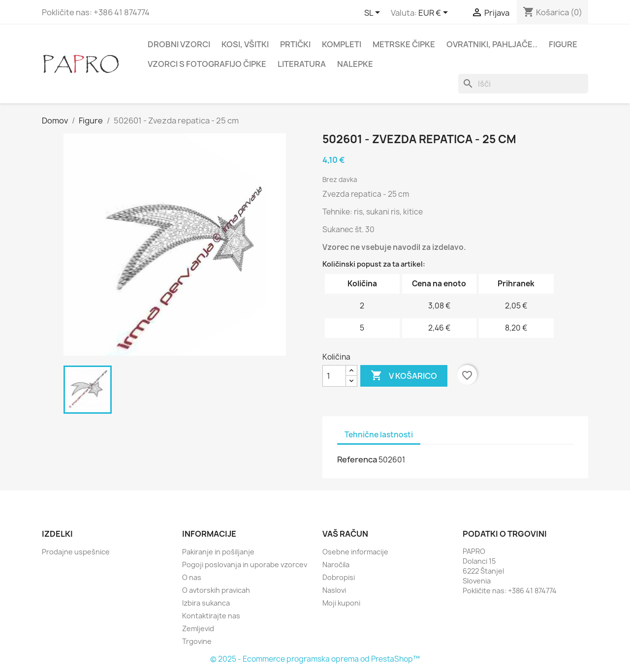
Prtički (295, 44)
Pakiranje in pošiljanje (218, 552)
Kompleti (342, 44)
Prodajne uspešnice (76, 552)
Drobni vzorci (179, 44)
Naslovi (334, 590)
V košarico (404, 376)
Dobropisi (339, 577)
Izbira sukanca (206, 603)
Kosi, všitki (245, 44)
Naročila (336, 565)
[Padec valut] (435, 13)
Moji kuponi (341, 603)
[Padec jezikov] (374, 13)
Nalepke (355, 64)
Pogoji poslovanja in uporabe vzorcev (245, 565)
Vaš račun (345, 534)
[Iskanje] (523, 84)
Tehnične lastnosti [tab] (379, 435)
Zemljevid (198, 628)
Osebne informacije (355, 552)
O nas (192, 577)
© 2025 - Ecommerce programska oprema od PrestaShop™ (315, 659)
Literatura (302, 64)
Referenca (357, 459)
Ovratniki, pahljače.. (492, 44)
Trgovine (197, 641)
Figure (563, 44)
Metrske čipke (404, 44)
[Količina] (334, 376)
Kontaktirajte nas (211, 616)
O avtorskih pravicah (216, 590)
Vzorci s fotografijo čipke (207, 64)
